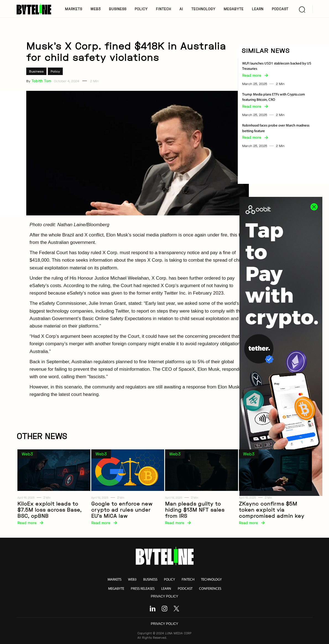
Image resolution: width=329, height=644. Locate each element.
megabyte (116, 589)
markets (114, 580)
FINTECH (164, 9)
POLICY (141, 9)
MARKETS (74, 9)
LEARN (258, 9)
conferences (210, 589)
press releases (143, 589)
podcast (185, 589)
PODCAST (280, 9)
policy (169, 580)
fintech (188, 580)
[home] (36, 9)
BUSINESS (118, 9)
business (150, 580)
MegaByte (234, 9)
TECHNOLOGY (203, 9)
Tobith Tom (41, 81)
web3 (132, 580)
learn (166, 589)
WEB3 (96, 9)
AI (181, 9)
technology (211, 580)
